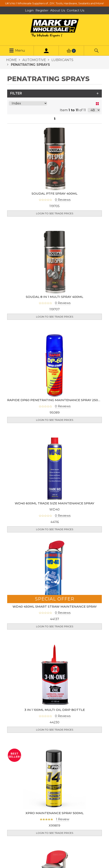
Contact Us (76, 10)
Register (42, 10)
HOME (12, 60)
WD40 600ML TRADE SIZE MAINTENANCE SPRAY (54, 497)
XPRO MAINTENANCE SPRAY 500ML (54, 807)
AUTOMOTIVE (34, 60)
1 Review (63, 813)
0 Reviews (63, 200)
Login (29, 10)
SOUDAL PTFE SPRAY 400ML (54, 193)
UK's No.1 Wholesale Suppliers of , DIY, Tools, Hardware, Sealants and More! (54, 3)
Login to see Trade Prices (55, 213)
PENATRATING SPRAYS (30, 65)
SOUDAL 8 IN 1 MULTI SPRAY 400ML (54, 291)
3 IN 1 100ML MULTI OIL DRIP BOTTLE (55, 704)
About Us (58, 10)
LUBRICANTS (62, 60)
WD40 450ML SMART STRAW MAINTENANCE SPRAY (55, 600)
